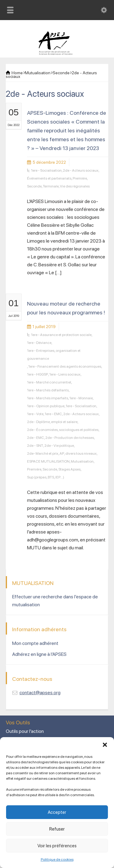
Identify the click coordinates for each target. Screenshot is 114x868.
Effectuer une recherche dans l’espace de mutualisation (55, 601)
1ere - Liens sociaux (65, 374)
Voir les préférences (57, 846)
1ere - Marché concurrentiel (49, 382)
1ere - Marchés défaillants (48, 390)
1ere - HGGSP (38, 374)
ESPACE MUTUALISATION (48, 461)
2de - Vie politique (59, 446)
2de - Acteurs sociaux (81, 170)
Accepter (57, 812)
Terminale (51, 186)
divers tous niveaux (81, 453)
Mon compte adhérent (35, 643)
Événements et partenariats (49, 178)
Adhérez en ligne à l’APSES (39, 654)
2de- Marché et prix (43, 453)
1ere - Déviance (39, 343)
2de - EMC (36, 438)
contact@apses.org (40, 693)
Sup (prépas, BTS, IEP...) (46, 477)
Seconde (34, 186)
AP (62, 453)
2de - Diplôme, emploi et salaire (52, 422)
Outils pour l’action (25, 731)
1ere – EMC (53, 414)
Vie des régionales (75, 186)
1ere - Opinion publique (46, 406)
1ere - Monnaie (81, 398)
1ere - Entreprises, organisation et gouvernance (54, 355)
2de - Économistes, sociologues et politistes (63, 430)
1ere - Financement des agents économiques (65, 366)
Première (80, 178)
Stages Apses (69, 469)
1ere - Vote (35, 414)
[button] (105, 745)
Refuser (57, 829)
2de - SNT (35, 446)
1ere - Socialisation (46, 170)
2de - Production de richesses (70, 438)
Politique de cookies (57, 859)
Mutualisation (82, 461)
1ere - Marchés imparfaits (48, 398)
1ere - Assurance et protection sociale (61, 335)
